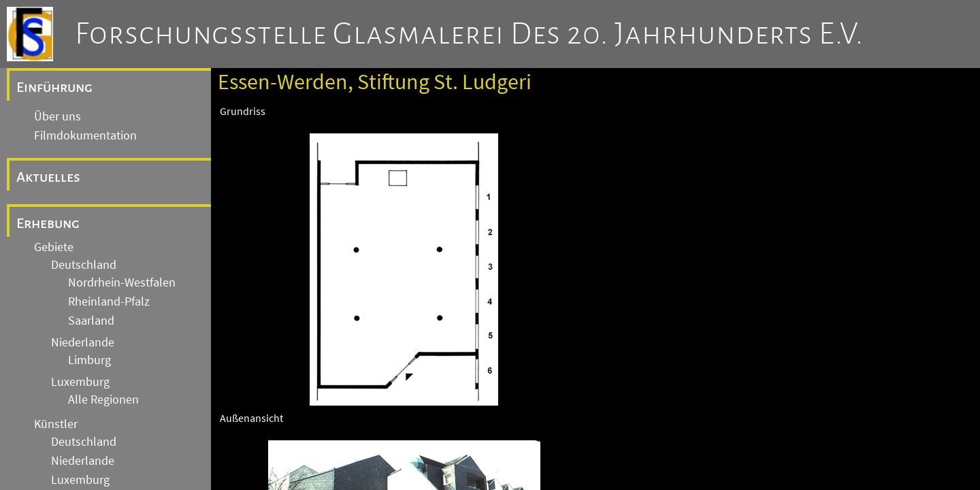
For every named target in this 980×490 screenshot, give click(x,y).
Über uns (58, 116)
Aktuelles (48, 177)
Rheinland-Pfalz (109, 301)
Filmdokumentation (85, 135)
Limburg (89, 360)
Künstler (56, 424)
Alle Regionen (103, 399)
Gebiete (54, 247)
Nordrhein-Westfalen (122, 282)
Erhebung (48, 223)
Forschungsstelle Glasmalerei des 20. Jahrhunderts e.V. (469, 34)
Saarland (91, 321)
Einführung (54, 87)
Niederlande (83, 342)
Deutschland (84, 265)
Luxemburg (80, 382)
